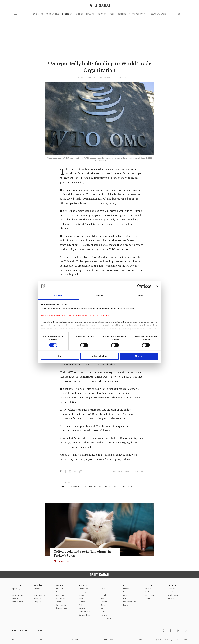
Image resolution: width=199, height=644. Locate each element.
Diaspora (38, 602)
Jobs (14, 640)
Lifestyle (106, 585)
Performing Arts (129, 602)
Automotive (53, 14)
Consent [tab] (58, 295)
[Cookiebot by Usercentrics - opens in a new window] (139, 286)
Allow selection (99, 356)
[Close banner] (157, 286)
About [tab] (141, 295)
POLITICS (16, 585)
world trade (65, 486)
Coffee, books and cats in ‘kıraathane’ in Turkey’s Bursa (83, 554)
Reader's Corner (174, 595)
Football (149, 589)
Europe (59, 592)
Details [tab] (99, 295)
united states (104, 486)
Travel (103, 595)
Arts (126, 585)
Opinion (172, 585)
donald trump (129, 486)
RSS (141, 640)
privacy (43, 640)
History (104, 612)
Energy (79, 14)
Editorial (171, 598)
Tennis (148, 598)
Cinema (126, 589)
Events (126, 595)
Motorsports (150, 595)
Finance (90, 14)
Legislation (16, 592)
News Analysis (158, 14)
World (60, 585)
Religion (104, 608)
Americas (60, 595)
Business (38, 14)
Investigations (39, 595)
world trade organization (85, 486)
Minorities (38, 598)
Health (103, 589)
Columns (171, 589)
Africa (59, 602)
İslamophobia (62, 608)
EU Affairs (15, 598)
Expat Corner (106, 618)
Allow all (139, 356)
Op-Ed (170, 592)
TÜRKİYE (38, 585)
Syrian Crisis (61, 605)
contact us (109, 640)
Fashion (104, 602)
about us (75, 640)
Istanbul (37, 589)
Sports (149, 585)
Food (103, 598)
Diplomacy (16, 589)
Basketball (150, 592)
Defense (122, 14)
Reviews (126, 605)
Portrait (126, 598)
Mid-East (60, 589)
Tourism (102, 14)
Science (104, 605)
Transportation (138, 14)
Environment (106, 592)
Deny (60, 356)
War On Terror (17, 595)
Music (125, 592)
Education (38, 592)
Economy (67, 14)
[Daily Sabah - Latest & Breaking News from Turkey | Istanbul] (99, 5)
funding (116, 486)
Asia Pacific (61, 598)
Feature (104, 615)
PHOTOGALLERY (64, 561)
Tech (112, 14)
